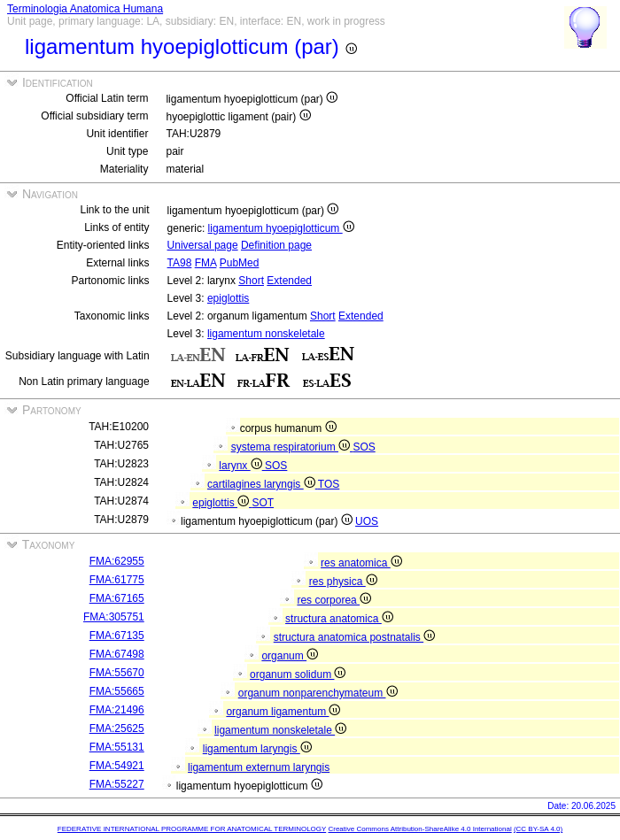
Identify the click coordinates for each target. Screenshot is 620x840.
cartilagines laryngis (263, 484)
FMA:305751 (114, 617)
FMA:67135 (117, 636)
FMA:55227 (117, 784)
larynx (242, 466)
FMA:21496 (117, 710)
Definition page (276, 245)
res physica (343, 582)
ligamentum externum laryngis (259, 767)
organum (290, 656)
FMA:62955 (117, 561)
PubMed (240, 263)
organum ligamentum (283, 712)
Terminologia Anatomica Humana (85, 9)
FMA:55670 (117, 673)
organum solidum (298, 674)
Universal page (203, 245)
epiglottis (228, 298)
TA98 (180, 263)
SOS (364, 447)
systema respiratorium (292, 447)
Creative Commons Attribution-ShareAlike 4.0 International (419, 829)
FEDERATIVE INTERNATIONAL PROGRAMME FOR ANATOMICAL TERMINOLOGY (192, 829)
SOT (263, 503)
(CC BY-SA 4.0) (538, 829)
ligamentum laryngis (257, 749)
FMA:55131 (117, 747)
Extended (289, 281)
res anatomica (361, 563)
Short (251, 281)
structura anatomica (339, 619)
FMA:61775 (117, 580)
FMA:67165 (117, 598)
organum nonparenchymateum (318, 693)
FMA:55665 (117, 691)
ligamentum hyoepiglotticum (281, 228)
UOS (367, 521)
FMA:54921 (117, 766)
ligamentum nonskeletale (266, 334)
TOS (329, 484)
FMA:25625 (117, 728)
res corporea (334, 600)
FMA (206, 263)
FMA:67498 (117, 654)
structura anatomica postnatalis (354, 637)
